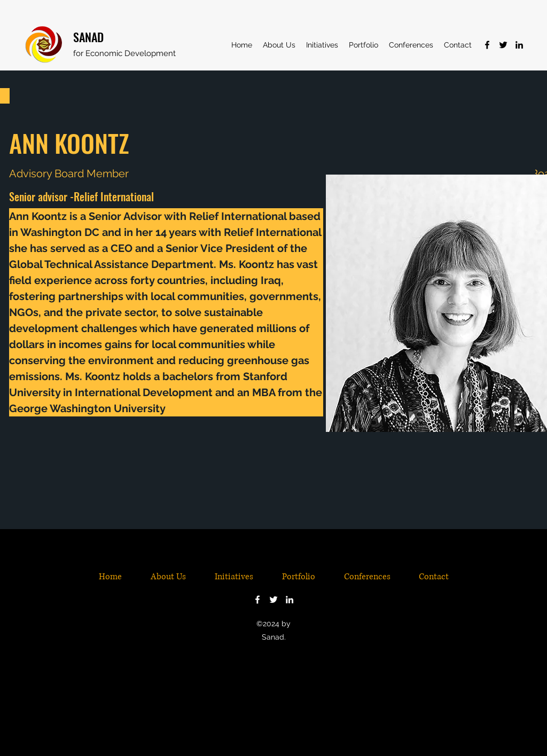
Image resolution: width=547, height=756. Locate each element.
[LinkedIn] (519, 45)
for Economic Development (124, 53)
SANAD (88, 37)
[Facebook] (487, 45)
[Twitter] (503, 45)
